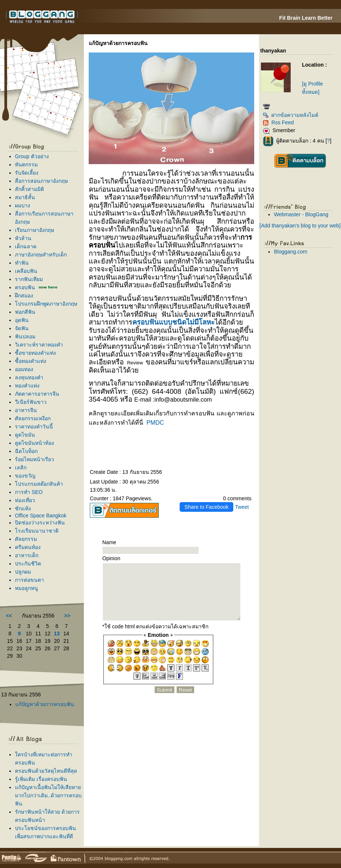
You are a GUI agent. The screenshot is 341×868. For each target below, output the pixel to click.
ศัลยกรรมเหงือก (33, 418)
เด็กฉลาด (26, 246)
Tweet (242, 507)
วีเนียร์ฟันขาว (31, 402)
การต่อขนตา (29, 580)
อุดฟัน (22, 320)
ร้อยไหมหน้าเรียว (34, 459)
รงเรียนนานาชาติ (37, 531)
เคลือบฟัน (26, 271)
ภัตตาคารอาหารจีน (37, 394)
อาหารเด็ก (27, 555)
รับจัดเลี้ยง (27, 173)
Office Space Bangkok (41, 516)
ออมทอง (24, 369)
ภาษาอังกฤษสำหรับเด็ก (41, 255)
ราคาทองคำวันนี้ (34, 427)
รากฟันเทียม (29, 279)
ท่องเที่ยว (25, 500)
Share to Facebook (206, 507)
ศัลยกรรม (26, 539)
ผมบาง (23, 205)
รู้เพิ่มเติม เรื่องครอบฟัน (41, 779)
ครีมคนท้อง (28, 547)
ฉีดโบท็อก (26, 451)
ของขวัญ (25, 476)
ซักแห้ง (23, 508)
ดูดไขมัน (25, 435)
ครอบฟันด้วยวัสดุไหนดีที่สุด (46, 771)
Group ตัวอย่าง (32, 156)
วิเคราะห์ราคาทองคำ (39, 345)
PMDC (155, 423)
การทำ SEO (29, 492)
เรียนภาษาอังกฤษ (34, 230)
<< (9, 616)
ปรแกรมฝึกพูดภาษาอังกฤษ (46, 304)
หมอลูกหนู (26, 588)
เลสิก (21, 467)
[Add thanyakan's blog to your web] (300, 226)
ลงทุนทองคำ (29, 377)
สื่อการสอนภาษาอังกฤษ (41, 181)
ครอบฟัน (25, 287)
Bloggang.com (291, 252)
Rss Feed (278, 122)
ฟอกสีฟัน (25, 312)
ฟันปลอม (25, 336)
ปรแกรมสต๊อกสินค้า (39, 484)
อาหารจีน (26, 410)
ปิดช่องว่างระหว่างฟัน (40, 523)
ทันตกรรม (26, 165)
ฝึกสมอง (24, 296)
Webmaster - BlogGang (301, 214)
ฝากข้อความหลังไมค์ (291, 115)
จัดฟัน (22, 328)
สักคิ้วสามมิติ (29, 189)
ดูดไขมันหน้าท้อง (34, 443)
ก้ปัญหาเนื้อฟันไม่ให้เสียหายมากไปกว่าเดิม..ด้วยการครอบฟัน (48, 795)
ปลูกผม (23, 572)
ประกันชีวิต (28, 564)
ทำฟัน (22, 263)
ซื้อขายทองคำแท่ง (35, 353)
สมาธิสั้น (25, 197)
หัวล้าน (23, 238)
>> (67, 616)
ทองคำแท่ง (27, 386)
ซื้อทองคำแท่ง (31, 361)
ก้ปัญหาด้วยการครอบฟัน (45, 704)
